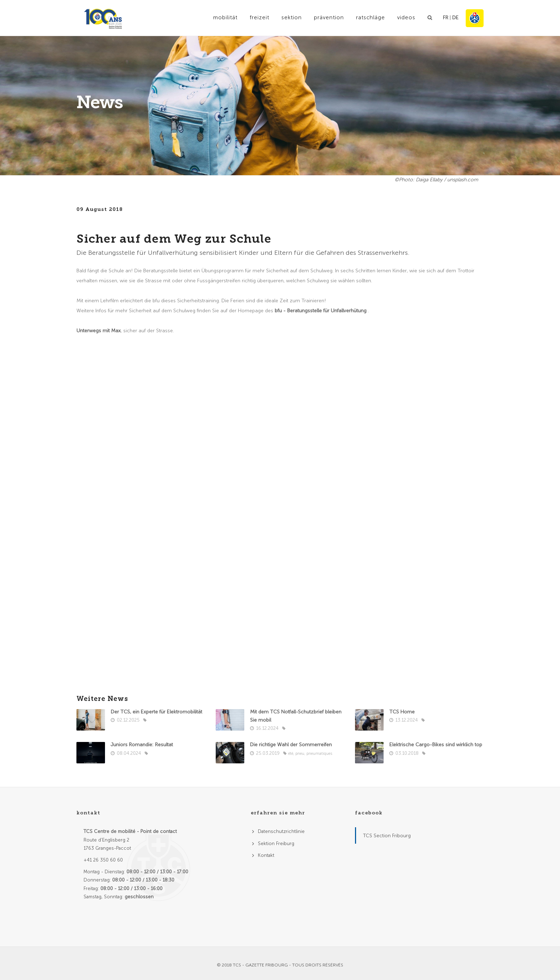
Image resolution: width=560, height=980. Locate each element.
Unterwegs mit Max (99, 331)
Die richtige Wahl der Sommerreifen (291, 745)
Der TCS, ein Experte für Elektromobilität (157, 712)
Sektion (292, 17)
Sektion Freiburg (276, 843)
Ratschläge (371, 17)
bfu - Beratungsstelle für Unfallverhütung (321, 311)
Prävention (329, 17)
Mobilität (225, 17)
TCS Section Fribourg (387, 836)
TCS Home (403, 712)
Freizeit (259, 17)
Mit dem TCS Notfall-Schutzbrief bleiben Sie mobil (296, 716)
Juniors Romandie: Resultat (142, 745)
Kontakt (266, 855)
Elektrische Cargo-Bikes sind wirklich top (436, 745)
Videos (406, 17)
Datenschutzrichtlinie (281, 831)
